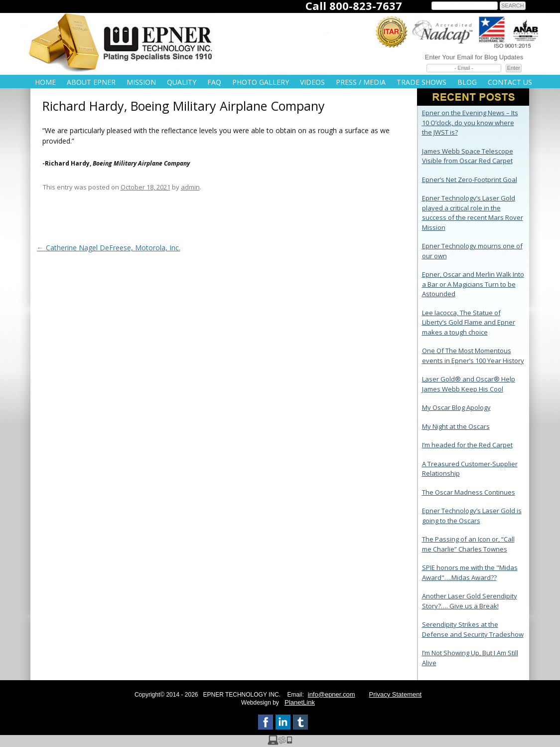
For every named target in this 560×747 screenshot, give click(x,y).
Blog (467, 82)
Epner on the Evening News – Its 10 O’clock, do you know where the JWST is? (470, 122)
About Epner (91, 82)
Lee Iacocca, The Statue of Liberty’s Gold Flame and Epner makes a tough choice (469, 322)
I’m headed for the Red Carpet (467, 445)
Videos (312, 82)
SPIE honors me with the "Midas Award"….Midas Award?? (470, 572)
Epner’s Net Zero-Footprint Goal (470, 180)
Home (45, 82)
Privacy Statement (396, 694)
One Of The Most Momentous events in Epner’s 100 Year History (473, 356)
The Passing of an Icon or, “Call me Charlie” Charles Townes (468, 544)
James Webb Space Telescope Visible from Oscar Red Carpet (468, 156)
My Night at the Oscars (456, 426)
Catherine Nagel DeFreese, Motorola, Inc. (109, 248)
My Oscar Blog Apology (456, 407)
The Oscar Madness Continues (469, 492)
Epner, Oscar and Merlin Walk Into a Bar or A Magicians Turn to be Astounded (473, 284)
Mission (141, 82)
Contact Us (510, 82)
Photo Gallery (261, 82)
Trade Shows (421, 82)
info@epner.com (332, 694)
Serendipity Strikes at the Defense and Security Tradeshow (473, 629)
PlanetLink (300, 702)
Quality (182, 82)
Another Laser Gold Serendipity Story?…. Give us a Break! (470, 601)
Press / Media (361, 82)
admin (190, 187)
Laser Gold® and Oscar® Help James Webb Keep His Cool (469, 384)
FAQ (214, 82)
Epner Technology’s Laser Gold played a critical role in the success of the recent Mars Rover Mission (473, 213)
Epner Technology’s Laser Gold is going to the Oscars (472, 516)
